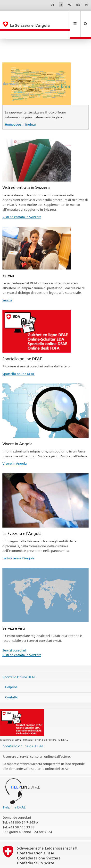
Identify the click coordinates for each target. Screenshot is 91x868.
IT (61, 4)
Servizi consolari (14, 634)
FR (69, 4)
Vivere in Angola (15, 447)
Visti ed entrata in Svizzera (22, 200)
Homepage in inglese (20, 108)
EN (78, 4)
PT (87, 4)
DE (52, 4)
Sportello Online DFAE (19, 660)
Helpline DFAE (14, 791)
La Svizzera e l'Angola (18, 542)
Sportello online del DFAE (23, 730)
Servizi (7, 284)
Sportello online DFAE (19, 357)
